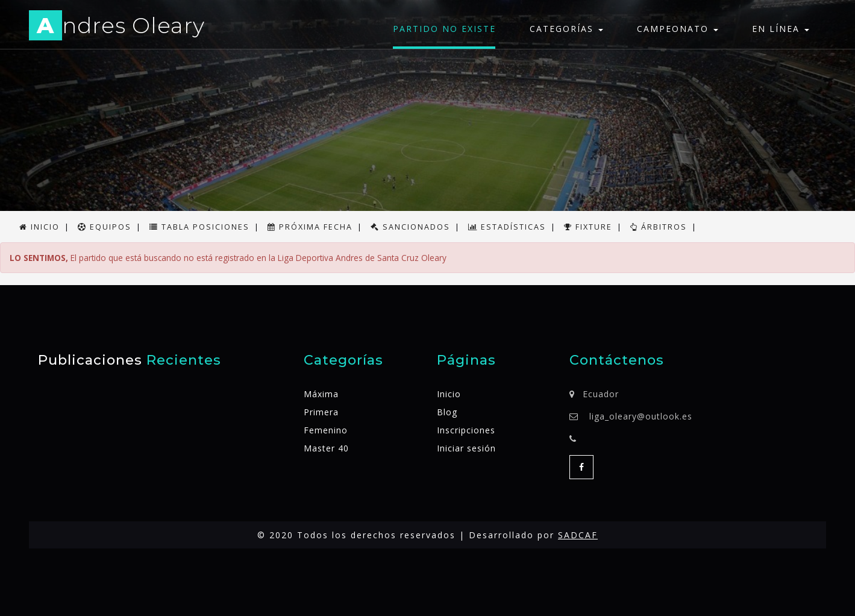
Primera (321, 412)
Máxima (321, 394)
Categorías (566, 29)
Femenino (326, 430)
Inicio (449, 394)
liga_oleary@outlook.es (641, 416)
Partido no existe (444, 29)
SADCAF (578, 535)
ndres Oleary (117, 27)
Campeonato (678, 29)
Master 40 (326, 448)
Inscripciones (466, 430)
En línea (781, 29)
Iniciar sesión (466, 448)
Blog (447, 412)
